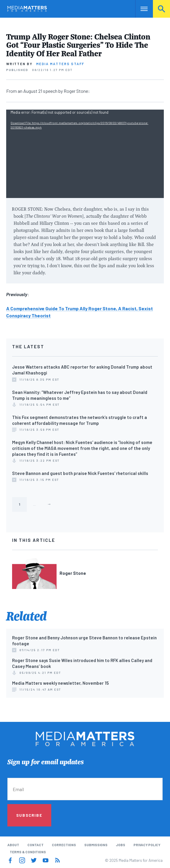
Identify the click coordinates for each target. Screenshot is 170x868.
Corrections (64, 845)
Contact (36, 845)
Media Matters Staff (60, 64)
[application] (85, 154)
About (13, 845)
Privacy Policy (147, 845)
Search (161, 9)
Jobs (121, 845)
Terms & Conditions (28, 852)
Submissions (96, 845)
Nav (140, 9)
